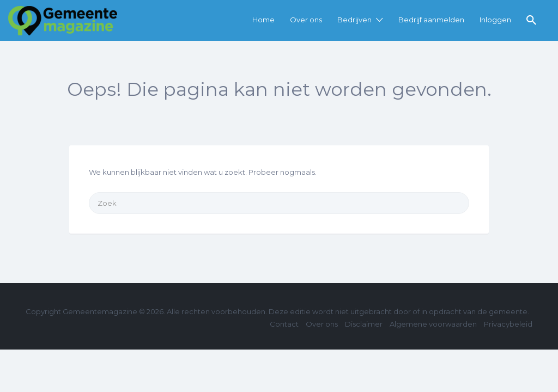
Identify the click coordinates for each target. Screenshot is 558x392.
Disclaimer (364, 324)
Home (263, 20)
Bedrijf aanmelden (431, 20)
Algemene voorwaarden (433, 324)
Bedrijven (354, 20)
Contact (284, 324)
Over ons (306, 20)
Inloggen (495, 20)
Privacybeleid (508, 324)
